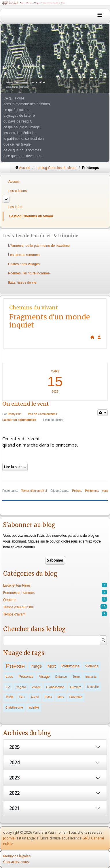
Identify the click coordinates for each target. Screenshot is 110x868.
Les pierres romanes (24, 255)
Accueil (14, 182)
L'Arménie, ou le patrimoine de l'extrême (39, 246)
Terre (76, 677)
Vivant (36, 687)
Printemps (92, 491)
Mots (61, 697)
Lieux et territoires (17, 585)
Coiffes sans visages (24, 264)
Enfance (61, 677)
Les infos (15, 207)
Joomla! (9, 838)
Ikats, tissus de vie (22, 283)
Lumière (76, 687)
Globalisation (55, 687)
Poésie (76, 491)
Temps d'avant (14, 614)
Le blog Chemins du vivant (31, 216)
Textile (10, 697)
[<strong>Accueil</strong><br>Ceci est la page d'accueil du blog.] (92, 337)
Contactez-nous (16, 862)
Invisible (34, 708)
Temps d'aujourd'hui (34, 491)
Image (36, 666)
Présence (26, 677)
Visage (44, 677)
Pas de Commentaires (42, 414)
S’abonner (55, 560)
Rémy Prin (15, 414)
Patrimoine (70, 666)
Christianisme (14, 708)
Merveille (93, 687)
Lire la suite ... (15, 467)
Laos (9, 677)
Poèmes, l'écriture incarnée (29, 273)
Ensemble (76, 697)
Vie (8, 687)
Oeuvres (10, 600)
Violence (92, 666)
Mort (52, 666)
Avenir (35, 697)
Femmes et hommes (19, 593)
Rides (48, 697)
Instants (91, 677)
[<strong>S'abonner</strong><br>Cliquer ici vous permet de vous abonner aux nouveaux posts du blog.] (99, 337)
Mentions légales (17, 856)
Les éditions (18, 191)
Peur (22, 697)
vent (105, 491)
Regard (21, 687)
